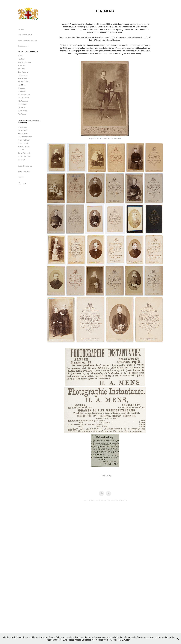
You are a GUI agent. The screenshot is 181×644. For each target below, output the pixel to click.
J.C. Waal (21, 159)
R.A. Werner (22, 114)
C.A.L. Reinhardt (24, 153)
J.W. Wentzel (22, 111)
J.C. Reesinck (23, 101)
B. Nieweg (21, 88)
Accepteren (115, 640)
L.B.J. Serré (22, 104)
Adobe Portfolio (95, 500)
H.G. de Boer (23, 134)
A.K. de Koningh (24, 82)
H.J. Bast (21, 59)
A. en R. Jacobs (23, 146)
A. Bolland (21, 66)
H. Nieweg (22, 91)
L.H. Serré (21, 108)
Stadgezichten (23, 46)
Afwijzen (126, 640)
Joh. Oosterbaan (24, 95)
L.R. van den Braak (25, 137)
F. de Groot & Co (24, 78)
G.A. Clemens (23, 72)
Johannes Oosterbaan (96, 45)
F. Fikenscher (23, 75)
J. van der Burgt (23, 140)
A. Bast (20, 56)
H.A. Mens (22, 85)
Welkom (21, 29)
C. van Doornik (23, 143)
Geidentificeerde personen (27, 40)
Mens (138, 27)
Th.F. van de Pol (24, 98)
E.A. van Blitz (23, 130)
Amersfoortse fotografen (28, 52)
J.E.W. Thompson (24, 156)
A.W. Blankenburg (24, 62)
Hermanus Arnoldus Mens (72, 24)
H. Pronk (21, 150)
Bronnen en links (24, 172)
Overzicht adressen (25, 166)
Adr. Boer (21, 69)
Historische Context (25, 35)
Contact (21, 177)
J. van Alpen (22, 127)
